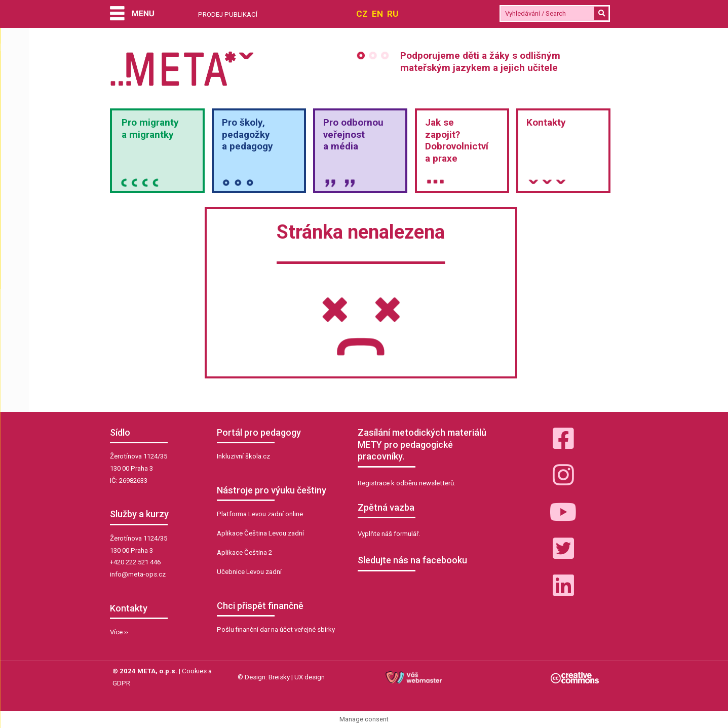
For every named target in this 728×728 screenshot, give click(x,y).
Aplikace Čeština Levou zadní (260, 533)
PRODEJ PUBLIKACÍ (228, 14)
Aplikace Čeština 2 (244, 552)
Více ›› (119, 632)
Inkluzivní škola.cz (243, 456)
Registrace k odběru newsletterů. (407, 483)
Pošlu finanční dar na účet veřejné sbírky (276, 629)
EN (377, 14)
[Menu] (132, 14)
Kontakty (546, 122)
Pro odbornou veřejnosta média (353, 135)
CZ (362, 14)
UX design (310, 677)
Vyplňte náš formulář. (389, 534)
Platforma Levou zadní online (260, 514)
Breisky (279, 677)
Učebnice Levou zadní (249, 572)
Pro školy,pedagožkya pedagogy (247, 135)
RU (393, 14)
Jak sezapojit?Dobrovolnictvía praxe (457, 140)
